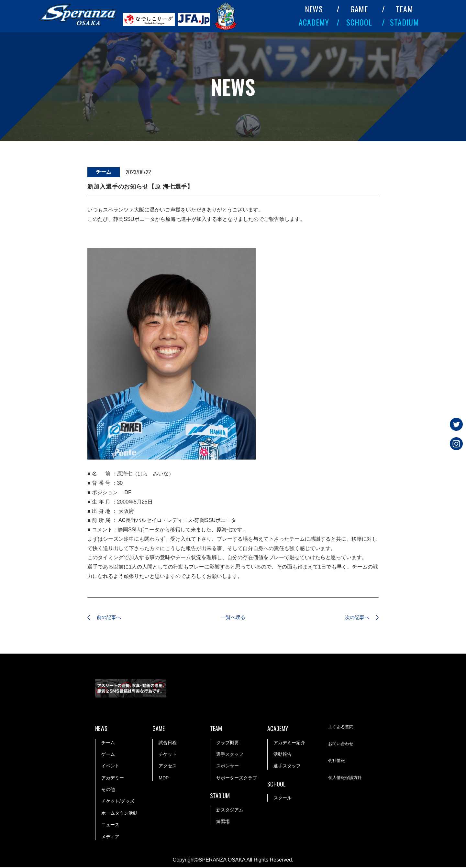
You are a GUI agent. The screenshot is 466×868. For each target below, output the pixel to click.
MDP (164, 778)
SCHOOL (359, 22)
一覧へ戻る (233, 618)
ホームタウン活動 (119, 814)
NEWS (314, 9)
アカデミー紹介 (289, 743)
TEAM (405, 9)
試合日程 (168, 743)
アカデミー (113, 778)
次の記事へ (354, 618)
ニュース (110, 825)
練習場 (223, 822)
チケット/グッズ (118, 802)
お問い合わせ (342, 745)
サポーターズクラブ (237, 778)
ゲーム (108, 755)
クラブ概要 (227, 743)
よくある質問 (342, 728)
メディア (110, 837)
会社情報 (337, 762)
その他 (108, 790)
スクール (283, 799)
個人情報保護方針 (346, 779)
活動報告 (283, 755)
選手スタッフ (230, 755)
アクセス (168, 767)
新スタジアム (230, 810)
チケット (168, 755)
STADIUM (405, 22)
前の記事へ (112, 618)
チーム (108, 743)
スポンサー (227, 767)
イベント (110, 767)
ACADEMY (314, 22)
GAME (359, 9)
